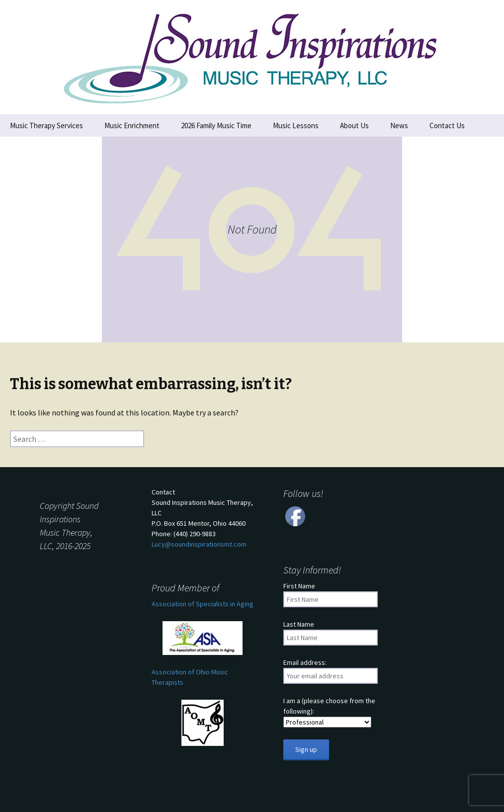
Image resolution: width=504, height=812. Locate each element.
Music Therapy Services (46, 125)
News (399, 125)
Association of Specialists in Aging (203, 604)
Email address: (305, 662)
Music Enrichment (132, 125)
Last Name (299, 624)
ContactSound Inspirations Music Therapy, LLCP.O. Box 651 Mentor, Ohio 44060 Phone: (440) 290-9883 (202, 518)
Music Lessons (296, 125)
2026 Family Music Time (216, 125)
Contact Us (447, 125)
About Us (354, 125)
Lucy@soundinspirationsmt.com (199, 544)
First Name (299, 586)
